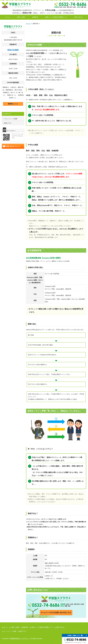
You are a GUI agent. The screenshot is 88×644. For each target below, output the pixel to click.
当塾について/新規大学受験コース (56, 17)
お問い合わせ (78, 17)
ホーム (7, 17)
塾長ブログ (8, 123)
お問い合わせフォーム (13, 146)
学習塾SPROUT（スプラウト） (20, 639)
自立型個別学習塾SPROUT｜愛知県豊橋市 (16, 5)
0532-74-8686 (13, 50)
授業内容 (35, 17)
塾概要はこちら (13, 104)
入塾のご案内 (21, 17)
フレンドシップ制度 (11, 119)
